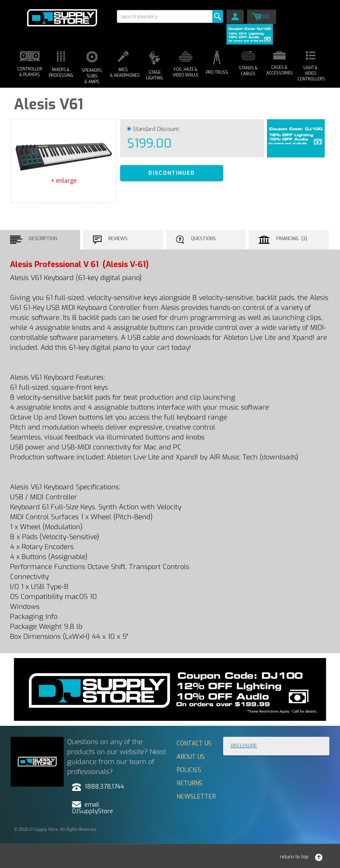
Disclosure (244, 746)
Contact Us (194, 743)
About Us (191, 757)
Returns (190, 783)
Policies (189, 770)
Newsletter (196, 797)
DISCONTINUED (172, 173)
